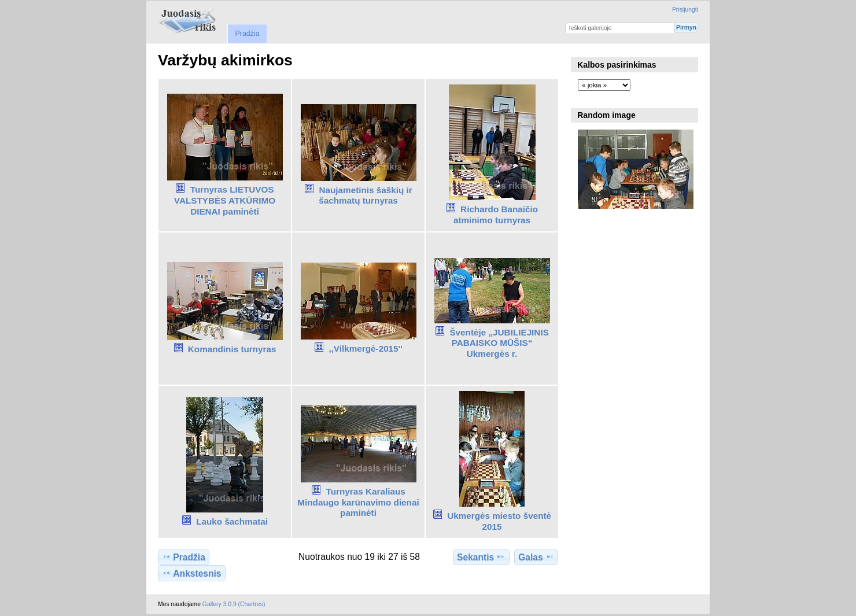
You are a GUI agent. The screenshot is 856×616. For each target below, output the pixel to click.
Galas (536, 557)
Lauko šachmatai (232, 521)
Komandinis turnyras (232, 349)
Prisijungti (685, 10)
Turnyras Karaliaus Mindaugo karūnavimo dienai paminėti (358, 502)
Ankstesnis (191, 573)
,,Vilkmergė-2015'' (365, 348)
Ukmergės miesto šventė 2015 (499, 521)
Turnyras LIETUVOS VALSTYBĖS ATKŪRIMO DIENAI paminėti (225, 200)
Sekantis (481, 557)
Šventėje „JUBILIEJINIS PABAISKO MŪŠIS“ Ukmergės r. (499, 343)
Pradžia (247, 34)
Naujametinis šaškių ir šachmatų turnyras (366, 196)
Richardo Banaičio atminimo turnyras (496, 215)
